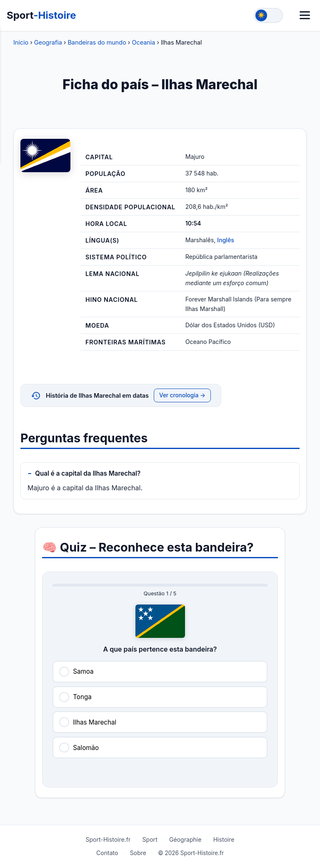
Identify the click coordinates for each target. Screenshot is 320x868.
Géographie (185, 839)
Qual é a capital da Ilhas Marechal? (88, 473)
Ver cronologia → (182, 395)
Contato (107, 853)
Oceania (143, 42)
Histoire (224, 839)
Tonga (82, 697)
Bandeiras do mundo (97, 42)
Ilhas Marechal (95, 722)
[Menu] (305, 15)
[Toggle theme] (268, 15)
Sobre (138, 853)
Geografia (48, 42)
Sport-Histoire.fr (108, 839)
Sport (41, 15)
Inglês (225, 240)
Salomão (86, 748)
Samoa (83, 671)
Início (21, 42)
